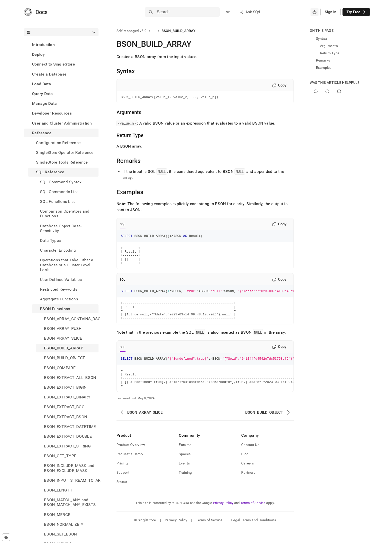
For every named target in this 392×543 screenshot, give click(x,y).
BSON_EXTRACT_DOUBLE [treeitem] (68, 436)
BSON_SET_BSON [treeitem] (60, 534)
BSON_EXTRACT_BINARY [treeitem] (67, 397)
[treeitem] (61, 45)
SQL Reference (50, 172)
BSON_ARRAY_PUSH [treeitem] (63, 329)
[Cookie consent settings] (6, 537)
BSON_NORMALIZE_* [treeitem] (63, 524)
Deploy (38, 54)
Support (123, 487)
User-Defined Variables (61, 280)
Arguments (329, 46)
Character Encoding (58, 250)
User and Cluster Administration (62, 123)
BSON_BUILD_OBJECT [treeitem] (64, 358)
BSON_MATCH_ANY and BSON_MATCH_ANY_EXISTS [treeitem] (70, 502)
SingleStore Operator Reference (65, 152)
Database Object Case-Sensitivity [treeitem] (61, 228)
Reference (42, 133)
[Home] (36, 12)
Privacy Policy (223, 517)
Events (184, 477)
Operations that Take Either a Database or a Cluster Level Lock (67, 265)
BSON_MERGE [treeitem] (57, 515)
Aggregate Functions (59, 299)
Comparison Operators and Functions (65, 214)
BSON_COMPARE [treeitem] (60, 368)
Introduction (43, 45)
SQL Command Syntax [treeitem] (61, 182)
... (154, 31)
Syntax (322, 39)
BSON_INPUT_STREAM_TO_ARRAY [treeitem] (71, 480)
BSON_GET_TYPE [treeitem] (60, 456)
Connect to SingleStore (53, 64)
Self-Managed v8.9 (132, 31)
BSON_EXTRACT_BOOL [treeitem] (65, 407)
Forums (185, 459)
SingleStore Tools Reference (62, 162)
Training (185, 487)
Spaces (185, 468)
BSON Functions (55, 309)
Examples (324, 68)
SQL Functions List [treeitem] (57, 201)
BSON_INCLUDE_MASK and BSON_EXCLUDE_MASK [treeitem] (69, 468)
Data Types (50, 240)
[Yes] (316, 91)
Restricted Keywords (59, 289)
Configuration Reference (58, 143)
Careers (247, 477)
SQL (123, 225)
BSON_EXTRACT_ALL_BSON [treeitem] (70, 378)
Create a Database (49, 74)
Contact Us (250, 459)
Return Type (330, 53)
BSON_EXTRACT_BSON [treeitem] (65, 417)
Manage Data (44, 103)
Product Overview (131, 459)
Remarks (323, 60)
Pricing (122, 477)
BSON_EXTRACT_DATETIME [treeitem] (70, 427)
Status (122, 496)
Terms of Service (253, 517)
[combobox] (314, 12)
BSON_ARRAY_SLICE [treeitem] (63, 338)
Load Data (41, 84)
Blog (245, 468)
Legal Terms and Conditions (254, 534)
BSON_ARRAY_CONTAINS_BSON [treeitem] (71, 319)
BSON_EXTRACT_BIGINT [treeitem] (67, 387)
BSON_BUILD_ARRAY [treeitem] (63, 348)
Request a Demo (130, 468)
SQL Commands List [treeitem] (59, 192)
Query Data (42, 94)
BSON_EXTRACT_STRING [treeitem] (67, 446)
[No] (327, 91)
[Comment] (339, 91)
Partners (248, 487)
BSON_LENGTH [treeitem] (58, 490)
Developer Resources (52, 113)
